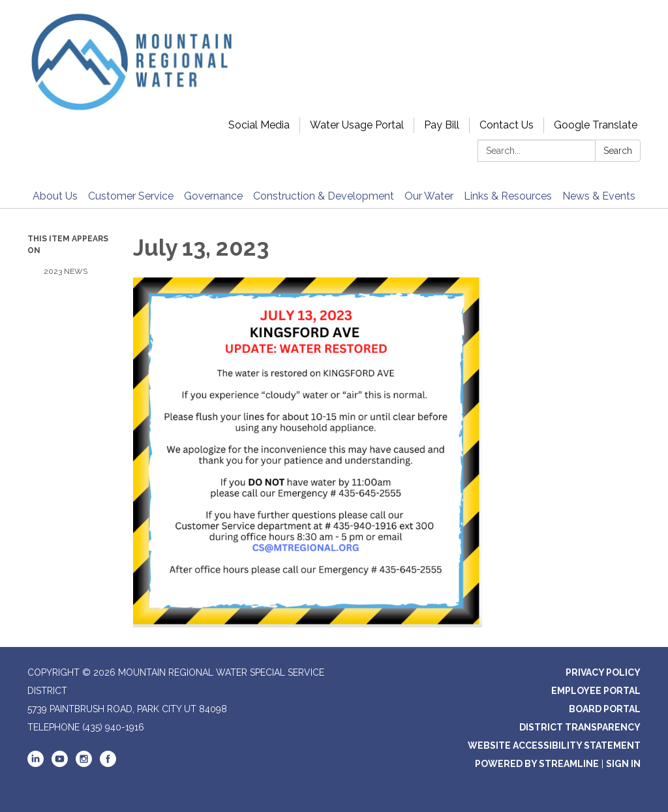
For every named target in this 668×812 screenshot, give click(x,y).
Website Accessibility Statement (554, 745)
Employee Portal (596, 691)
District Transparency (580, 727)
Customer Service (131, 196)
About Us (55, 196)
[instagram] (84, 764)
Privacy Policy (603, 672)
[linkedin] (36, 764)
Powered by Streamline (537, 764)
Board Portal (605, 709)
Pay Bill (442, 125)
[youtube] (60, 764)
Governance (213, 196)
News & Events (599, 196)
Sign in (623, 764)
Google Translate (596, 125)
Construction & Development (324, 196)
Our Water (429, 196)
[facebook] (108, 764)
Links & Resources (508, 196)
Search (618, 151)
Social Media (259, 125)
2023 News (66, 271)
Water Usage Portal (357, 125)
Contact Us (507, 125)
